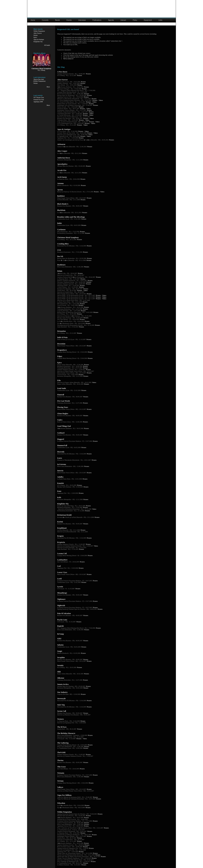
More (48, 87)
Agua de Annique (39, 39)
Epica (35, 37)
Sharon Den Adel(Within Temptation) (39, 80)
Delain (36, 35)
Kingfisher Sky (38, 42)
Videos (101, 100)
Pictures (88, 74)
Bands (57, 20)
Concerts (45, 20)
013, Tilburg (41, 70)
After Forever (38, 33)
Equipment (148, 20)
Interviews (82, 20)
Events (69, 20)
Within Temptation (39, 31)
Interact (123, 20)
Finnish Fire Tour (39, 100)
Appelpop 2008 (38, 102)
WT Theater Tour (39, 97)
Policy (135, 20)
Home (33, 20)
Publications (97, 20)
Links (160, 20)
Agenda (111, 20)
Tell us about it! (68, 59)
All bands (47, 45)
